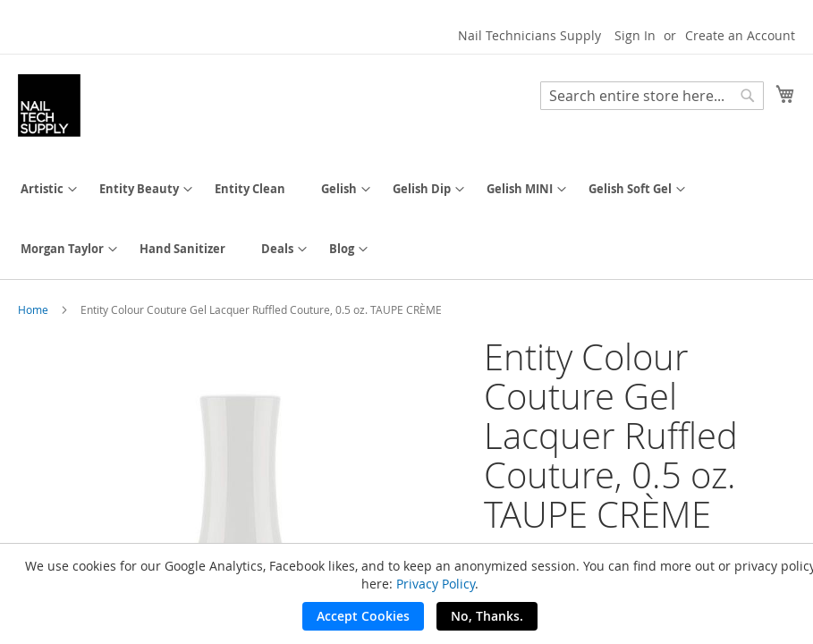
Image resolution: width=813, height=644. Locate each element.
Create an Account (740, 35)
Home (33, 309)
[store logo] (49, 106)
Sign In (635, 35)
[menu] (406, 219)
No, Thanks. (487, 616)
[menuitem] (42, 189)
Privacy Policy (436, 584)
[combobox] (652, 96)
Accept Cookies (363, 616)
